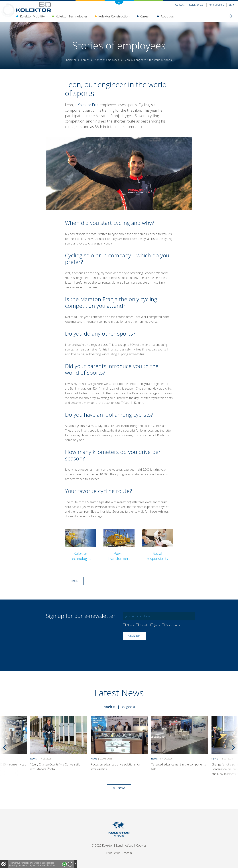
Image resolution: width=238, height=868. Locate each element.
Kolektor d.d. (197, 5)
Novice (109, 707)
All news (119, 788)
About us (167, 16)
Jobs (157, 625)
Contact (180, 5)
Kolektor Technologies (72, 16)
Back (74, 581)
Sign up (134, 636)
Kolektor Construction (114, 16)
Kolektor (71, 60)
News (130, 625)
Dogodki (128, 707)
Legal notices (125, 845)
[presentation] (150, 649)
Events (144, 625)
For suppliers (216, 5)
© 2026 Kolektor (102, 845)
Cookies (141, 845)
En (232, 5)
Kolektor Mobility (32, 16)
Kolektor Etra (89, 105)
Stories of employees (106, 60)
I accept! (64, 864)
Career (145, 16)
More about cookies (70, 864)
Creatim (127, 853)
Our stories (173, 625)
